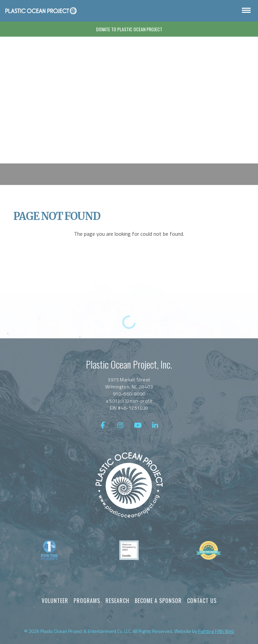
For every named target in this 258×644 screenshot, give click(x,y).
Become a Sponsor (158, 601)
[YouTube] (138, 425)
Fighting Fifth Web (216, 631)
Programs (87, 601)
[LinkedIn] (155, 425)
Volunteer (55, 601)
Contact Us (202, 601)
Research (117, 601)
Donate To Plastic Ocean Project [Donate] (129, 29)
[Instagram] (120, 425)
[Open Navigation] (246, 11)
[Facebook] (103, 425)
